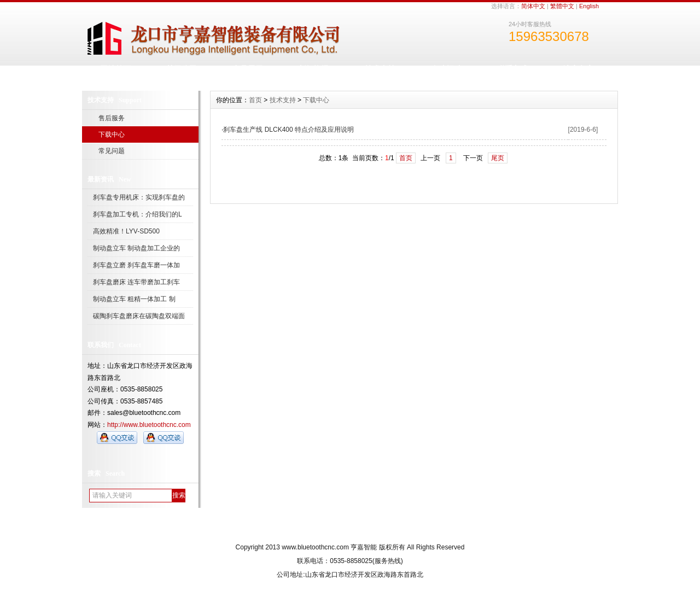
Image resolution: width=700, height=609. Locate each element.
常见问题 (112, 151)
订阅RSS (435, 527)
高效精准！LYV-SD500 (126, 231)
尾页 (498, 158)
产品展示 (248, 69)
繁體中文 (562, 6)
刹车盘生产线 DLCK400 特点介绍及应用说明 (288, 130)
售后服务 (112, 118)
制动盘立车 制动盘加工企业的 (136, 248)
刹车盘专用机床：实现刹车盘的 (139, 197)
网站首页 (115, 69)
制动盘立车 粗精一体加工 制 (134, 299)
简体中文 (533, 6)
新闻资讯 (314, 69)
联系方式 (512, 69)
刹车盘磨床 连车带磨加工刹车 (136, 282)
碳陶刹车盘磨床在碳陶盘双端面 (139, 316)
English (589, 6)
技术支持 (380, 69)
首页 (255, 100)
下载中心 (112, 134)
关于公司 (182, 69)
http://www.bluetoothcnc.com (149, 425)
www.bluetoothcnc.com (315, 547)
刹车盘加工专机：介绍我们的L (138, 214)
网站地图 (392, 527)
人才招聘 (446, 69)
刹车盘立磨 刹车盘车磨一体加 (136, 265)
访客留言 (579, 69)
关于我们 (307, 527)
